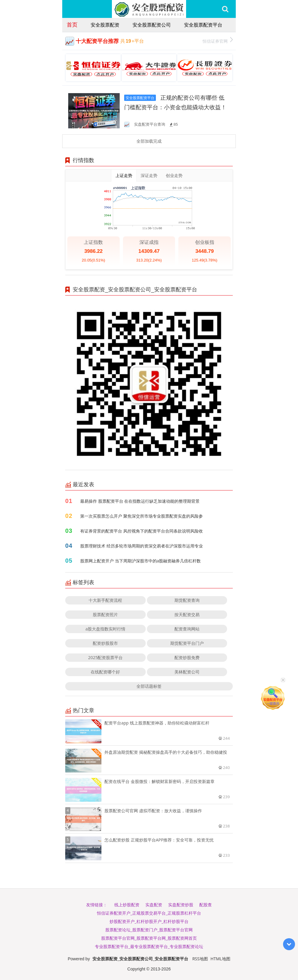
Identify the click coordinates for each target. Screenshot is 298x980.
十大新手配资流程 (105, 600)
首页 (72, 24)
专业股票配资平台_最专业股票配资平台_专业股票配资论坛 (149, 946)
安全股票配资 (105, 25)
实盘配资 (154, 905)
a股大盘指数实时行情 (106, 629)
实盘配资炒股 (181, 905)
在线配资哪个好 (105, 672)
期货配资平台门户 (187, 643)
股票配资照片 (105, 614)
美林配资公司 (187, 672)
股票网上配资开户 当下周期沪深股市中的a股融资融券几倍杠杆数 (140, 561)
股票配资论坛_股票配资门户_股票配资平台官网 (149, 930)
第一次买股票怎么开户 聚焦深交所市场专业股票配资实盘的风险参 (142, 516)
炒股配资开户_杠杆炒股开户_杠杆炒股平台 (149, 921)
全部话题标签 (149, 686)
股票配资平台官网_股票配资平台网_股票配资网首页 (149, 938)
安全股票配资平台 (203, 25)
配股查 (206, 905)
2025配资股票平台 (105, 657)
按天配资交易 (187, 614)
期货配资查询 (187, 600)
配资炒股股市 (105, 643)
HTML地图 (221, 959)
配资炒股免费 (187, 657)
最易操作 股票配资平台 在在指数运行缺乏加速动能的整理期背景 (140, 501)
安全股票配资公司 (152, 25)
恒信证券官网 (218, 40)
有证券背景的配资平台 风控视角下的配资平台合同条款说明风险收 (142, 531)
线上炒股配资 (127, 905)
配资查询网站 (187, 629)
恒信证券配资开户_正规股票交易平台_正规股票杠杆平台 (149, 913)
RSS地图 (200, 959)
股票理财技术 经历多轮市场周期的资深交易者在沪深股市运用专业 (142, 546)
